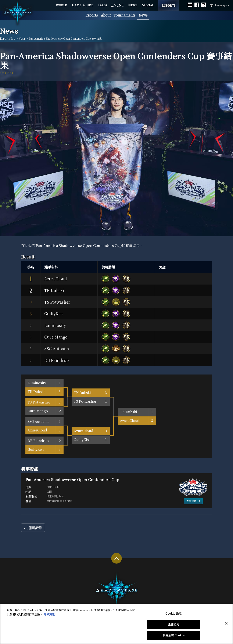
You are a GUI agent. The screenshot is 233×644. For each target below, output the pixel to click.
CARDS (102, 4)
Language (214, 5)
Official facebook (197, 4)
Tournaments (125, 15)
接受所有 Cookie (173, 637)
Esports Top (8, 39)
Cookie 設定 (173, 615)
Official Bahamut (204, 4)
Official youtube (190, 4)
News (143, 15)
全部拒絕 (174, 626)
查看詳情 (191, 501)
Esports (92, 15)
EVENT (118, 4)
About (106, 15)
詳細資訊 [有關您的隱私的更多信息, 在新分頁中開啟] (49, 616)
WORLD (61, 4)
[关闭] (226, 625)
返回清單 (35, 528)
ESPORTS (169, 1)
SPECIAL (148, 4)
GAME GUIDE (82, 4)
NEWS (133, 4)
